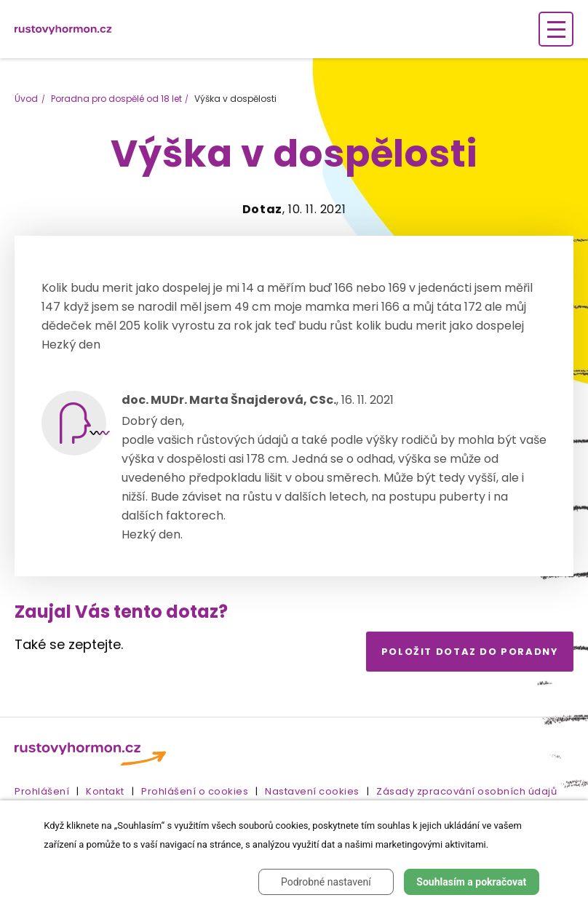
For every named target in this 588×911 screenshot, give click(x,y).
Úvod (26, 99)
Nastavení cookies (312, 791)
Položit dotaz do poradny (470, 652)
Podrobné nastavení (326, 882)
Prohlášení (42, 791)
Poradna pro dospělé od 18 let (116, 99)
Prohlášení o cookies (195, 791)
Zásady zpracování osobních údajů (466, 791)
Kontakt (105, 791)
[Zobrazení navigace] (556, 29)
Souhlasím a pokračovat (471, 882)
